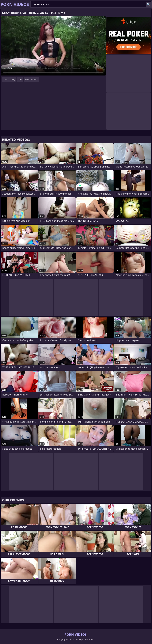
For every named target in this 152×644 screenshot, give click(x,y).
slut (5, 79)
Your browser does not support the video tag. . (53, 46)
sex (20, 79)
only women (31, 79)
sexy (13, 79)
